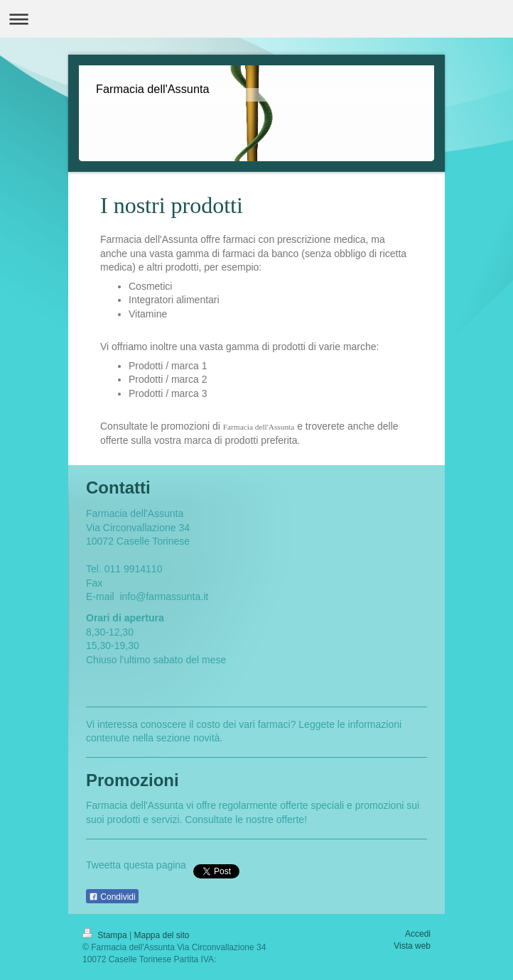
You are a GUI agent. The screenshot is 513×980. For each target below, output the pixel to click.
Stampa (106, 935)
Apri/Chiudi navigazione (256, 19)
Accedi (418, 934)
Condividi (112, 897)
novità (206, 738)
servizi (166, 820)
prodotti (124, 820)
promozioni (379, 805)
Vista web (412, 946)
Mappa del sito (162, 935)
